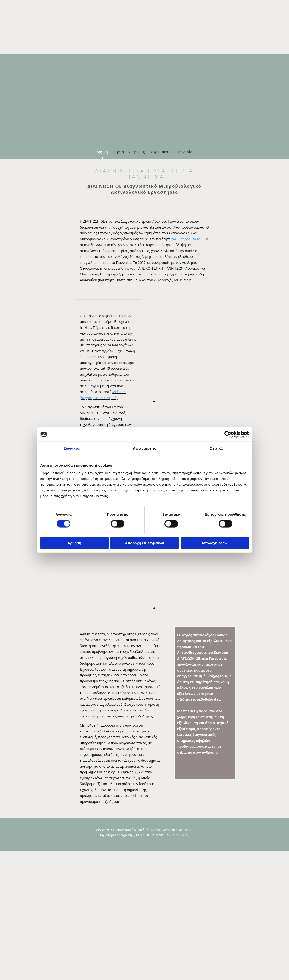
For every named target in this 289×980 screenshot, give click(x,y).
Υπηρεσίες (137, 152)
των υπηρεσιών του (187, 239)
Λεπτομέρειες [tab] (144, 448)
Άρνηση (74, 543)
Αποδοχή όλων (214, 543)
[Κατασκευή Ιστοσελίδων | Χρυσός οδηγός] (7, 843)
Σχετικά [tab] (216, 448)
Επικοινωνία (182, 152)
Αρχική (102, 152)
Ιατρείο (118, 152)
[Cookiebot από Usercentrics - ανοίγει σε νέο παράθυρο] (228, 435)
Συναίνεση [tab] (73, 448)
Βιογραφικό (159, 152)
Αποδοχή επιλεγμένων (144, 543)
